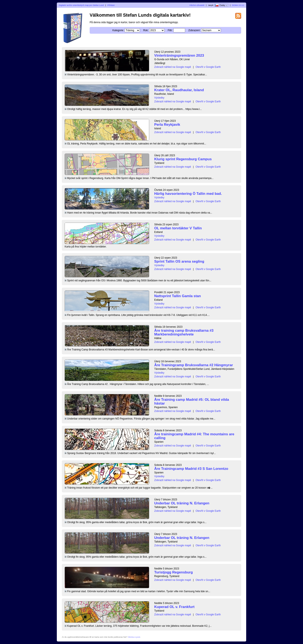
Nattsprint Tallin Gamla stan (178, 296)
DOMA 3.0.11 (238, 5)
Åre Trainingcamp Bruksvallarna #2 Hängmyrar (194, 365)
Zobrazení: (194, 30)
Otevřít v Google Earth (208, 67)
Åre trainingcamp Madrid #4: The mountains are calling (194, 436)
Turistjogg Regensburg (173, 572)
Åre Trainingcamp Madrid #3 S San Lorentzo (191, 469)
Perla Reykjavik (167, 125)
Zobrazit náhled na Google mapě (173, 67)
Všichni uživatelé (197, 5)
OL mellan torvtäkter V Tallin (178, 228)
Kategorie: (118, 30)
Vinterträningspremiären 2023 (179, 55)
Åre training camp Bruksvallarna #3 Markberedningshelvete (184, 332)
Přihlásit (111, 5)
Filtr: (170, 30)
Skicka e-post (134, 637)
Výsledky (159, 98)
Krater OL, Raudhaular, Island (179, 90)
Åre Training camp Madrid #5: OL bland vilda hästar (192, 401)
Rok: (146, 30)
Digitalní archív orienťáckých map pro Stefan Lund (81, 5)
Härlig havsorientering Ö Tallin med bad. (188, 194)
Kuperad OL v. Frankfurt (174, 607)
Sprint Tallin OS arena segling (179, 261)
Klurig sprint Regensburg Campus (183, 159)
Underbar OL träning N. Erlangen (182, 503)
